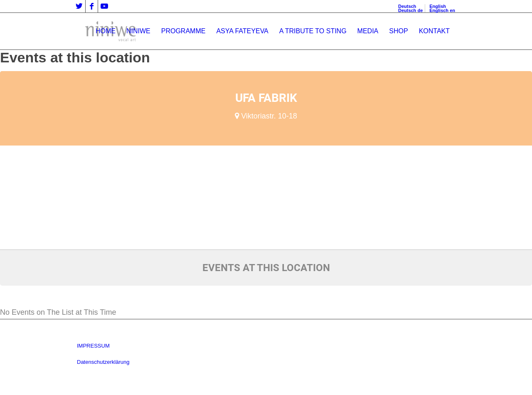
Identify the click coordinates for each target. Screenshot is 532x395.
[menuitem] (106, 31)
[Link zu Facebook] (92, 6)
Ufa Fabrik (266, 98)
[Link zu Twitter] (79, 6)
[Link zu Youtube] (104, 6)
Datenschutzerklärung (103, 362)
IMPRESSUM (93, 346)
